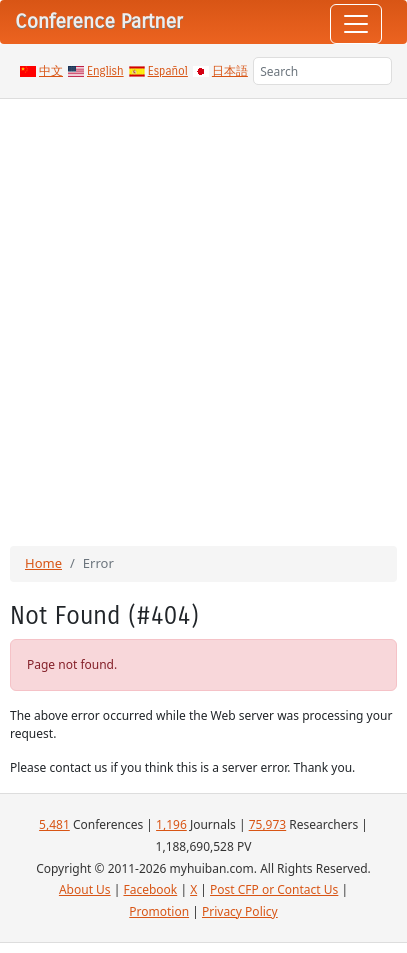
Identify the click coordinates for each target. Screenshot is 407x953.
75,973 (268, 824)
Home (43, 563)
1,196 (171, 824)
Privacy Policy (240, 911)
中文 (51, 71)
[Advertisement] (203, 312)
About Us (85, 889)
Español (168, 71)
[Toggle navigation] (356, 24)
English (105, 71)
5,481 (54, 824)
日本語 (230, 71)
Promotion (159, 911)
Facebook (150, 889)
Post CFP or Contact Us (274, 889)
